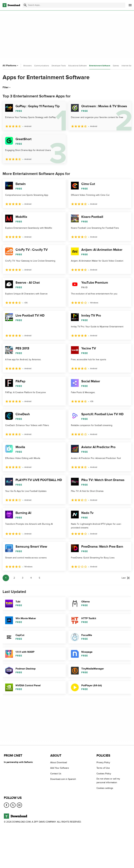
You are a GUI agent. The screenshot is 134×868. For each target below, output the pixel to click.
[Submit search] (25, 5)
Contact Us (56, 774)
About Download (59, 762)
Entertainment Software (100, 66)
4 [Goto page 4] (31, 578)
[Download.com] (11, 5)
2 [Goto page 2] (14, 578)
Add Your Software (60, 768)
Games (116, 66)
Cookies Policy (104, 774)
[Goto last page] (126, 578)
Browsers (28, 66)
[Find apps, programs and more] (74, 5)
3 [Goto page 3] (23, 578)
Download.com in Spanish (63, 779)
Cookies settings (105, 788)
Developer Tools (59, 66)
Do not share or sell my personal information (108, 781)
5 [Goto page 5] (39, 578)
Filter (7, 87)
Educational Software (78, 66)
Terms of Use (103, 768)
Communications (42, 66)
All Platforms (11, 66)
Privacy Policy (103, 762)
